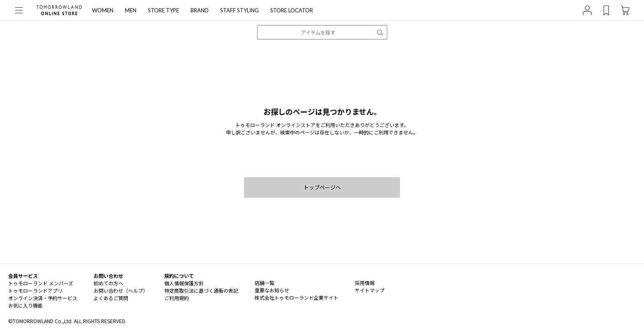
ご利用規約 (177, 298)
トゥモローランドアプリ (35, 290)
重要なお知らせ (272, 290)
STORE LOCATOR (292, 10)
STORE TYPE (163, 10)
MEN (131, 10)
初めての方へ (108, 283)
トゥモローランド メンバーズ (41, 283)
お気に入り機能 (25, 305)
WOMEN (103, 10)
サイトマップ (370, 290)
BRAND (200, 10)
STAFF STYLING (239, 10)
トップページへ (322, 187)
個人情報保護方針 (184, 283)
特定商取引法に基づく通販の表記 (201, 290)
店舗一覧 (264, 283)
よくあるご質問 (111, 298)
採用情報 (365, 283)
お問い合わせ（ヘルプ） (121, 290)
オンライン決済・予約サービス (43, 298)
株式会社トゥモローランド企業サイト (297, 297)
